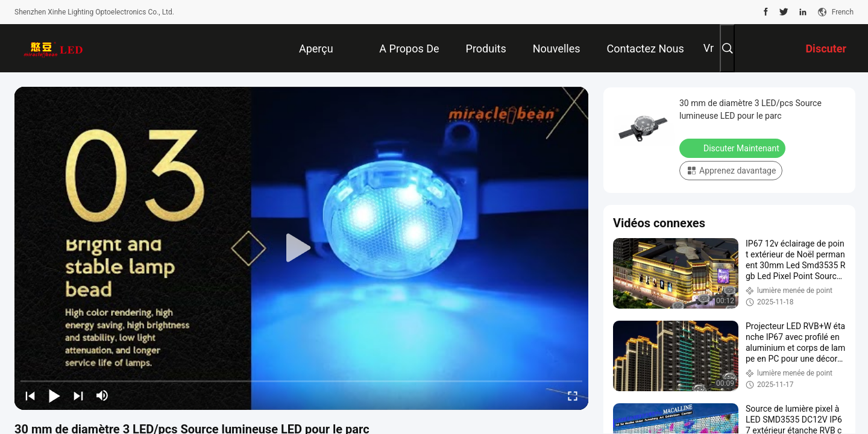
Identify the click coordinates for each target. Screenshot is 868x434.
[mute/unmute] (102, 395)
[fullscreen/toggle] (573, 395)
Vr (709, 48)
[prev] (30, 395)
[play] (301, 248)
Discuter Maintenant (734, 148)
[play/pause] (54, 395)
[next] (78, 395)
